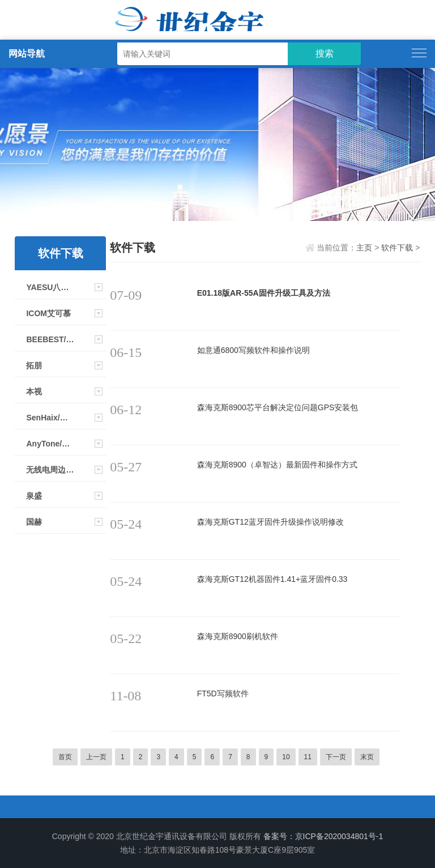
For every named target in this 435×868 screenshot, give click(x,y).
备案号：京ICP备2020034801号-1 (323, 836)
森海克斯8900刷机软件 (238, 636)
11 (308, 757)
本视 (34, 392)
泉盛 (34, 496)
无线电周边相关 (50, 470)
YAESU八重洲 (50, 287)
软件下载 (397, 248)
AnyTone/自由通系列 (50, 444)
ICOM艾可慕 (48, 313)
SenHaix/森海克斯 (50, 418)
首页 (65, 757)
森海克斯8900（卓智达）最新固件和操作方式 (277, 465)
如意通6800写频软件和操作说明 (253, 350)
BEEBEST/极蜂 (50, 339)
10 (286, 757)
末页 (367, 757)
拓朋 (34, 365)
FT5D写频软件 (223, 693)
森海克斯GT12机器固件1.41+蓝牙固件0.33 (272, 579)
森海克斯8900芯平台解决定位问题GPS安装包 (278, 407)
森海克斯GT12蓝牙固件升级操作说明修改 (270, 522)
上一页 (96, 757)
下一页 (336, 757)
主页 (364, 248)
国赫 (34, 522)
